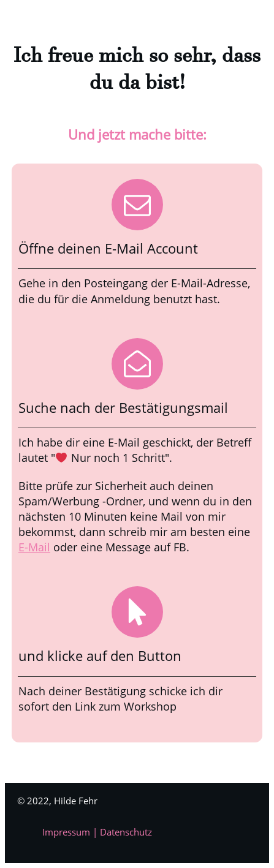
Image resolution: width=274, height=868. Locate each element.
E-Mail (34, 547)
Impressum (67, 832)
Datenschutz (126, 832)
